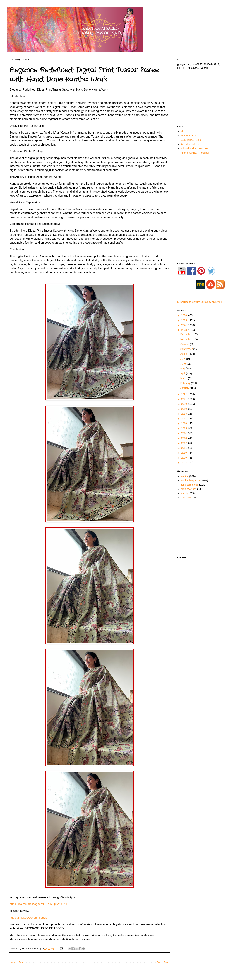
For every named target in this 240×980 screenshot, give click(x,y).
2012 (184, 443)
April (183, 373)
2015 (184, 428)
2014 (184, 433)
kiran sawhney (189, 489)
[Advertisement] (202, 97)
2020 (184, 404)
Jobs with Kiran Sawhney (195, 148)
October (185, 344)
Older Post (163, 962)
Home (90, 962)
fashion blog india (190, 480)
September (187, 349)
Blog (183, 131)
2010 (184, 453)
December (186, 334)
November (186, 339)
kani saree (186, 498)
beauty (184, 493)
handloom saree (189, 485)
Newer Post (17, 962)
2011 (184, 448)
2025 (184, 320)
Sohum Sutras (189, 136)
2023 (184, 330)
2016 (184, 423)
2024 (184, 325)
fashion (185, 476)
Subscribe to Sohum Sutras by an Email (199, 302)
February (186, 383)
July (183, 359)
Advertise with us (190, 144)
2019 (184, 409)
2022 (184, 394)
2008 (184, 463)
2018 (184, 414)
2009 (184, 458)
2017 (184, 419)
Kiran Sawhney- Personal (195, 153)
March (184, 378)
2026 (184, 315)
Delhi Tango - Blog (191, 140)
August (185, 354)
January (185, 388)
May (183, 368)
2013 (184, 438)
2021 (184, 399)
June (183, 364)
